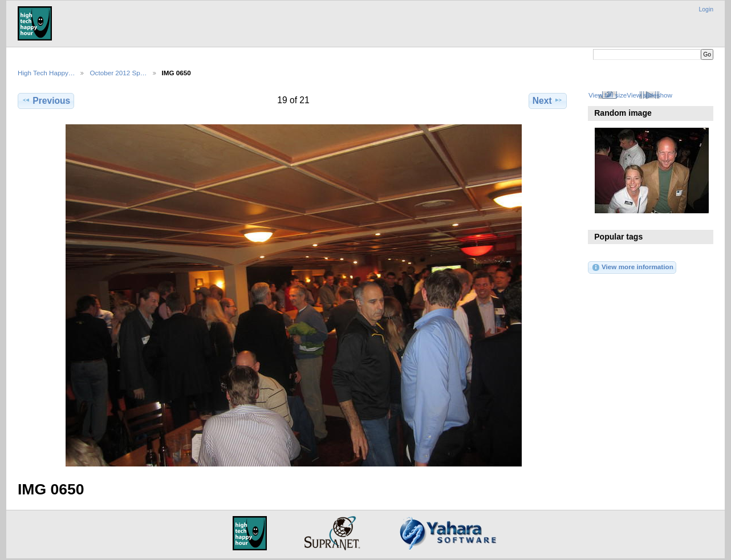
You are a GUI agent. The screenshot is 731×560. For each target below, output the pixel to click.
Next (548, 100)
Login (706, 9)
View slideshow (649, 95)
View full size (608, 95)
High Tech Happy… (46, 73)
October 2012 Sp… (118, 73)
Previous (46, 100)
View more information (632, 267)
